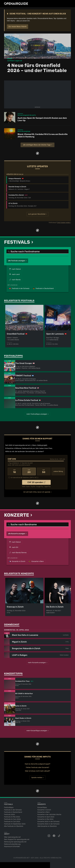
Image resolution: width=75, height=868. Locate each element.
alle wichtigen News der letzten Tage (37, 145)
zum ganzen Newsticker (37, 214)
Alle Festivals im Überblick (14, 826)
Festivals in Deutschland (43, 288)
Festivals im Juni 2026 (12, 819)
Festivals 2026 (9, 814)
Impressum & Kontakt (12, 846)
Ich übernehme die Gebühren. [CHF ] (24, 478)
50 (44, 471)
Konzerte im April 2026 (46, 817)
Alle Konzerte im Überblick (47, 826)
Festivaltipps (9, 807)
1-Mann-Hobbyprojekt (39, 445)
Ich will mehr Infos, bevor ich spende (37, 492)
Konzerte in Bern (36, 561)
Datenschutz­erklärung (12, 844)
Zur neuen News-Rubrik (17, 27)
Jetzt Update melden (64, 223)
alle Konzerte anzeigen (17, 534)
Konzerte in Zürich (17, 561)
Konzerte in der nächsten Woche (49, 814)
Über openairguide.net (12, 837)
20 (29, 471)
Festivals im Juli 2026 (12, 822)
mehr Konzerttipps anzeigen (37, 731)
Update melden (37, 778)
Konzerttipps (42, 807)
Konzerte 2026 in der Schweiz (48, 824)
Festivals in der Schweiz (19, 288)
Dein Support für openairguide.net (17, 839)
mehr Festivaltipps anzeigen (37, 414)
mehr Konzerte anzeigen (37, 663)
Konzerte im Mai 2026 (45, 819)
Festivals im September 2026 (15, 824)
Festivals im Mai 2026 (12, 817)
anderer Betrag (58, 471)
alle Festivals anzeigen (17, 261)
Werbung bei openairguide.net (15, 842)
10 (14, 471)
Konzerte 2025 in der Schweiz (48, 822)
